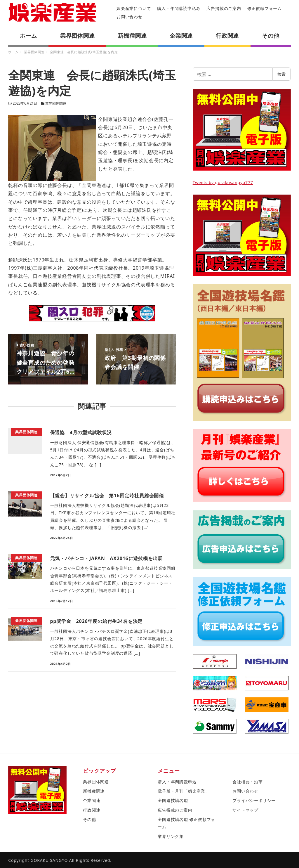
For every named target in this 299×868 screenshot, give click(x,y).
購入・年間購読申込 (177, 782)
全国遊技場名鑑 (173, 800)
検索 (281, 74)
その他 (89, 819)
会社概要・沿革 (248, 782)
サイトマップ (245, 810)
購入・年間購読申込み (179, 8)
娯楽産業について (134, 8)
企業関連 (92, 800)
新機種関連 (94, 791)
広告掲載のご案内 (224, 8)
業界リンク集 (171, 836)
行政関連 (92, 810)
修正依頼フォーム (265, 8)
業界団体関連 (56, 103)
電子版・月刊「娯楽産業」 (184, 791)
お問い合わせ (129, 17)
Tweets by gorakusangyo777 (223, 182)
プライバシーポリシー (254, 800)
